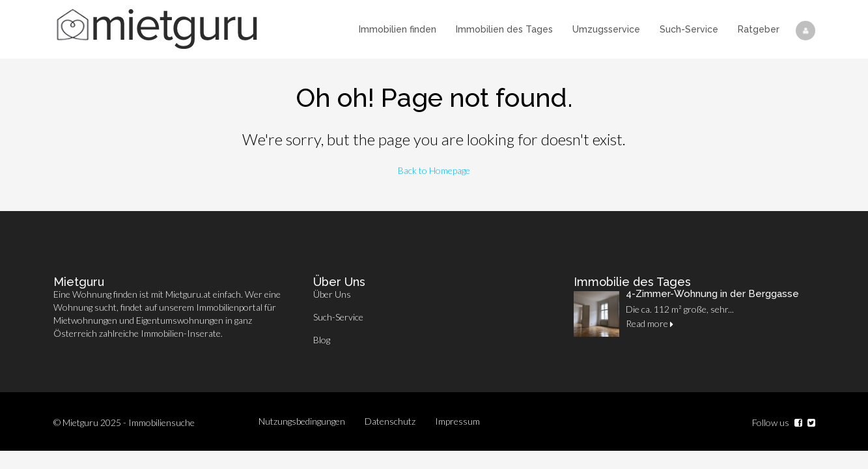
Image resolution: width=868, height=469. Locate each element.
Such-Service (689, 29)
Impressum (457, 421)
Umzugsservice (606, 29)
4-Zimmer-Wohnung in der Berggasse (712, 294)
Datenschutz (390, 421)
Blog (322, 340)
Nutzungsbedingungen (302, 421)
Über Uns (332, 294)
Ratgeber (759, 29)
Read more (650, 323)
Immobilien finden (398, 29)
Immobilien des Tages (504, 29)
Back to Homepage (434, 170)
